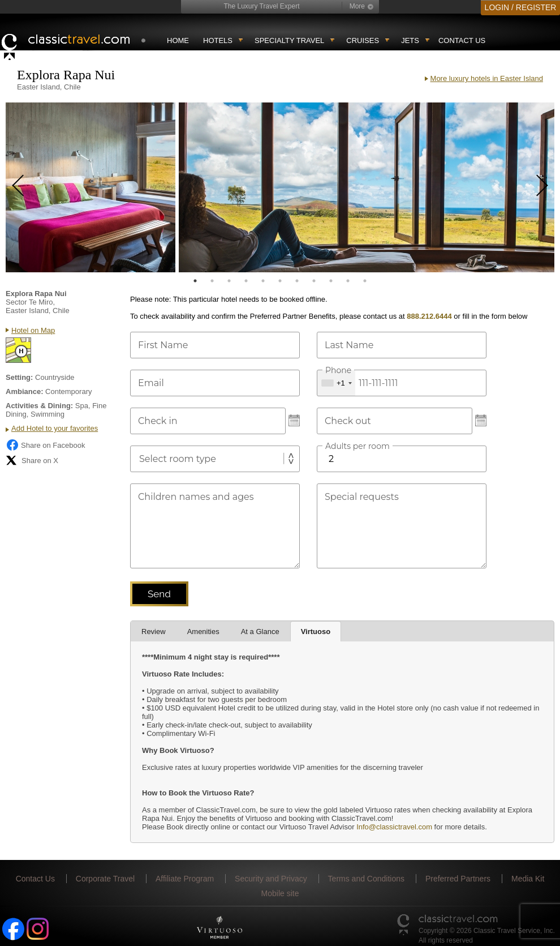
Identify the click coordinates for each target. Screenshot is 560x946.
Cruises (363, 40)
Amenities (203, 632)
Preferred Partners (458, 879)
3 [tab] (229, 281)
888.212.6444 (429, 316)
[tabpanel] (91, 187)
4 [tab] (246, 281)
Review (154, 632)
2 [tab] (212, 281)
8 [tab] (314, 281)
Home (178, 40)
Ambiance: (24, 391)
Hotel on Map (33, 330)
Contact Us (462, 40)
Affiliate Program (185, 879)
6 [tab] (280, 281)
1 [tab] (195, 281)
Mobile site (280, 893)
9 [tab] (331, 281)
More (357, 6)
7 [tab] (297, 281)
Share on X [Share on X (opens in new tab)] (32, 460)
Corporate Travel (105, 879)
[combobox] (336, 383)
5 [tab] (263, 281)
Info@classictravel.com (394, 827)
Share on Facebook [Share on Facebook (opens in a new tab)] (45, 445)
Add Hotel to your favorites (55, 428)
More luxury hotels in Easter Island (487, 78)
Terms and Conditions (366, 879)
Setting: (19, 377)
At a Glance (260, 632)
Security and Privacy (271, 879)
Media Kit (528, 879)
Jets (410, 40)
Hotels (218, 40)
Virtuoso (316, 632)
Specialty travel (289, 40)
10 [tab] (348, 281)
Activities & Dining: (39, 406)
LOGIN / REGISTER (521, 7)
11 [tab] (365, 281)
